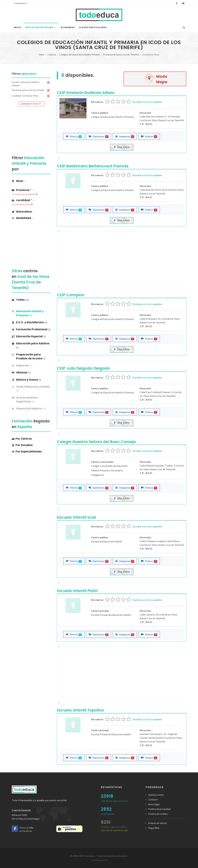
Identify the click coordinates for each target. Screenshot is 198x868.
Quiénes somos (156, 795)
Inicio (42, 55)
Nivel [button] (18, 181)
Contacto (153, 799)
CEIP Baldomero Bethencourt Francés (93, 166)
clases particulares (114, 829)
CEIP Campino (71, 295)
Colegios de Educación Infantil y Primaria (80, 55)
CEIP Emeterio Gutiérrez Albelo (86, 93)
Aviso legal (154, 804)
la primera (147, 102)
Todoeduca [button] (21, 3)
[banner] (31, 366)
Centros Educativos (114, 801)
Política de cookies (158, 814)
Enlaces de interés (157, 823)
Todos (20, 300)
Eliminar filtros (31, 104)
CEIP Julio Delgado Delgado (83, 368)
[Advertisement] (122, 259)
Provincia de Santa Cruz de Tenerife (121, 55)
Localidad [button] (23, 200)
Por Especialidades (27, 451)
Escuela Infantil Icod (76, 517)
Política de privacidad (159, 809)
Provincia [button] (23, 190)
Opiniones (99, 136)
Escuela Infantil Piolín (77, 591)
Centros (52, 55)
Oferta (74, 136)
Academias (108, 814)
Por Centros (22, 439)
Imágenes (125, 136)
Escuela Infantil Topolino (80, 710)
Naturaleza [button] (23, 212)
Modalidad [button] (23, 218)
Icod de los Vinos (22, 205)
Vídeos (149, 136)
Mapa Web (154, 828)
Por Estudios (22, 445)
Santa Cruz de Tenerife (25, 194)
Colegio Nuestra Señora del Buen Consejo (96, 442)
